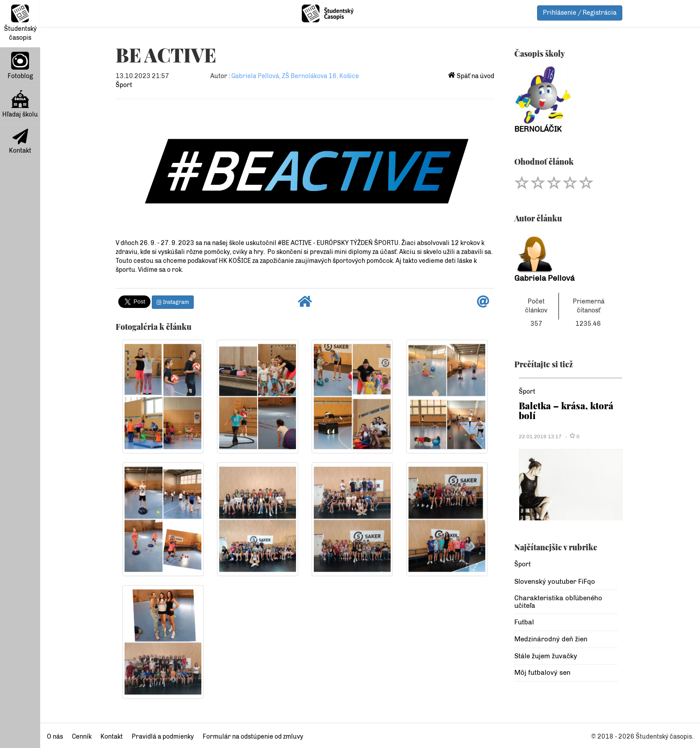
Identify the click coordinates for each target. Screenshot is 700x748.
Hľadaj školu (20, 104)
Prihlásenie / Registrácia (580, 13)
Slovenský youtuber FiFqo (555, 582)
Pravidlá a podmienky (163, 737)
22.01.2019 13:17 (540, 436)
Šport (124, 85)
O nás (55, 737)
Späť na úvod (471, 76)
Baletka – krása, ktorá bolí (566, 410)
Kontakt (20, 141)
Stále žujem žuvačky (546, 656)
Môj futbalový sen (542, 673)
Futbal (524, 622)
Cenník (82, 737)
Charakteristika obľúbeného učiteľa (558, 602)
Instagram (173, 302)
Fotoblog (20, 66)
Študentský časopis (20, 23)
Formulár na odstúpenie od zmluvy (253, 737)
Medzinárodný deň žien (551, 639)
